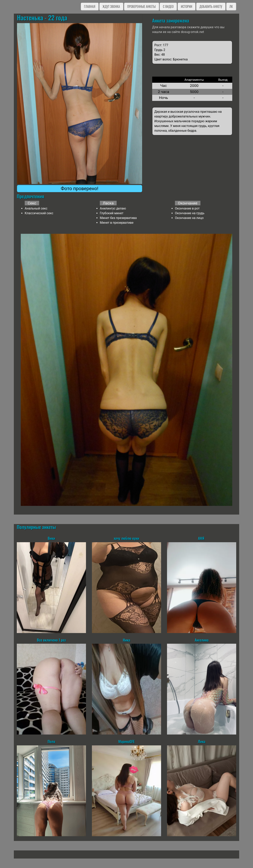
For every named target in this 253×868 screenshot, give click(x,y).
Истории (186, 7)
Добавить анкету (211, 7)
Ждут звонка (111, 7)
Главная (90, 7)
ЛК (231, 7)
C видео (168, 7)
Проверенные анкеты (142, 7)
